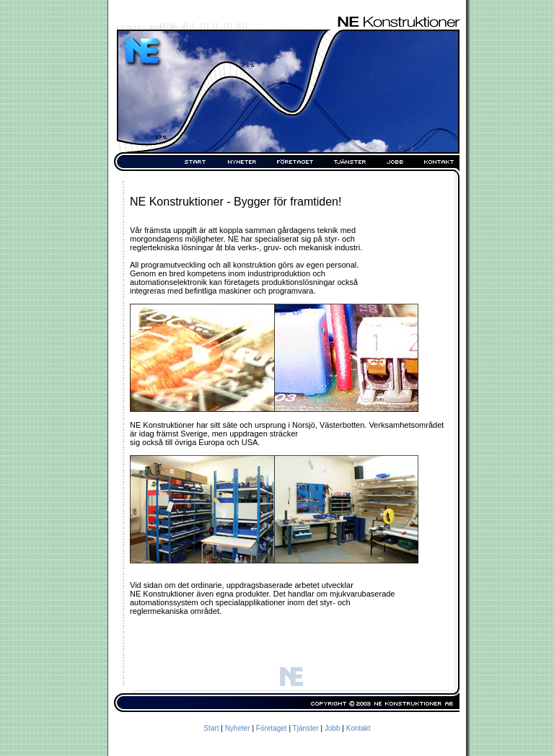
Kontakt (359, 728)
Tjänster (306, 728)
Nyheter (238, 728)
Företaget (272, 728)
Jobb (333, 728)
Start (211, 728)
